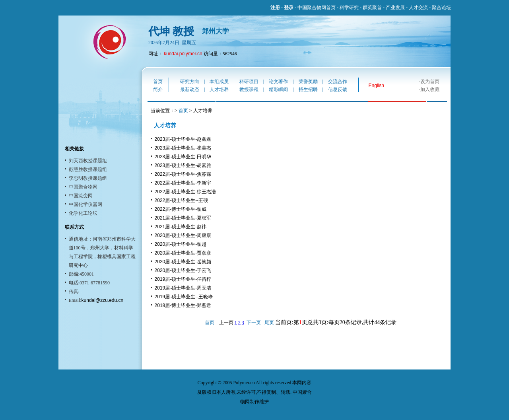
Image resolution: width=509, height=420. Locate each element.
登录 (289, 8)
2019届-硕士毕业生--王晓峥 (184, 297)
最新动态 (190, 89)
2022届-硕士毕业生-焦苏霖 (183, 174)
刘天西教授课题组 (88, 161)
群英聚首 (372, 8)
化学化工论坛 (83, 213)
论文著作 (278, 82)
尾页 (269, 323)
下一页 (254, 323)
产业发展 (395, 8)
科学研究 (349, 8)
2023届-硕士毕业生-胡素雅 (183, 165)
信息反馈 (338, 89)
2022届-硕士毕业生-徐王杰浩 (186, 192)
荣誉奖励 (308, 82)
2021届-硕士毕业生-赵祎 (181, 227)
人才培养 (219, 89)
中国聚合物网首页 (317, 8)
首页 (158, 82)
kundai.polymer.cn (183, 54)
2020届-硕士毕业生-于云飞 (183, 270)
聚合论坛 (441, 8)
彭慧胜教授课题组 (88, 169)
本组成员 (219, 82)
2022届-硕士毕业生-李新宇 (183, 183)
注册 (275, 8)
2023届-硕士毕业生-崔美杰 (183, 148)
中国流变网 (81, 196)
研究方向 (190, 82)
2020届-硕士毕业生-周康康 (183, 235)
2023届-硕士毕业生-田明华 (183, 157)
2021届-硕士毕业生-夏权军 (183, 218)
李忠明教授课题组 (88, 178)
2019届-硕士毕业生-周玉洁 (183, 288)
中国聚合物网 (83, 187)
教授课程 (249, 89)
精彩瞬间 (278, 89)
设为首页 (430, 82)
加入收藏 (430, 89)
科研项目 (249, 82)
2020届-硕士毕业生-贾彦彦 (183, 253)
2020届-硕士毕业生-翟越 (181, 244)
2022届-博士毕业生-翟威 (181, 209)
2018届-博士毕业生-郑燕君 (183, 305)
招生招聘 (308, 89)
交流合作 (338, 82)
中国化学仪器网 (85, 204)
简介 (158, 89)
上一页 (226, 323)
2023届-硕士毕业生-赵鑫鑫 (183, 139)
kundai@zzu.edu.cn (103, 300)
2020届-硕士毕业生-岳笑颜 (183, 262)
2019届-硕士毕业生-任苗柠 (183, 279)
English (376, 86)
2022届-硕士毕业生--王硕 (182, 200)
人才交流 (418, 8)
